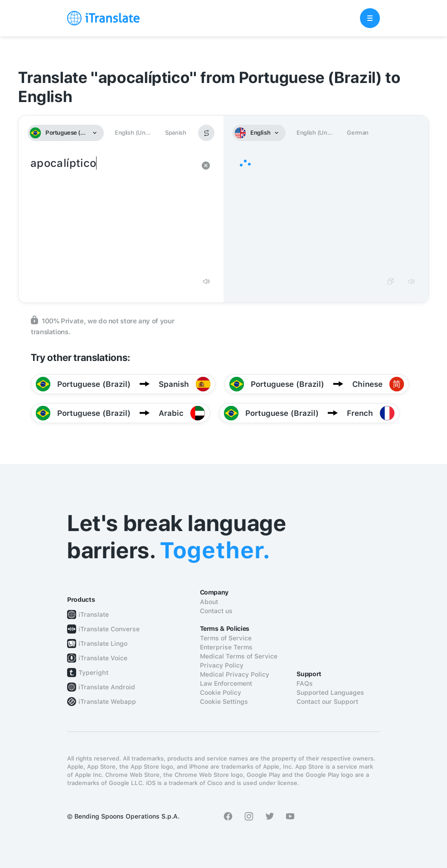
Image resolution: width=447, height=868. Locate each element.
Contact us (216, 611)
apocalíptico (112, 213)
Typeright (93, 673)
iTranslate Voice (103, 658)
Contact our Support (327, 702)
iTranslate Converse (109, 629)
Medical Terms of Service (239, 656)
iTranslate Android (107, 687)
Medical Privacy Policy (235, 674)
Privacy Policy (222, 665)
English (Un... (132, 133)
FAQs (305, 683)
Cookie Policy (221, 692)
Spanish (175, 133)
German (358, 133)
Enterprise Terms (226, 647)
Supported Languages (330, 692)
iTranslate (94, 614)
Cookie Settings (224, 702)
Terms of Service (226, 638)
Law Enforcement (226, 683)
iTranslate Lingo (103, 644)
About (209, 602)
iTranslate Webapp (107, 702)
